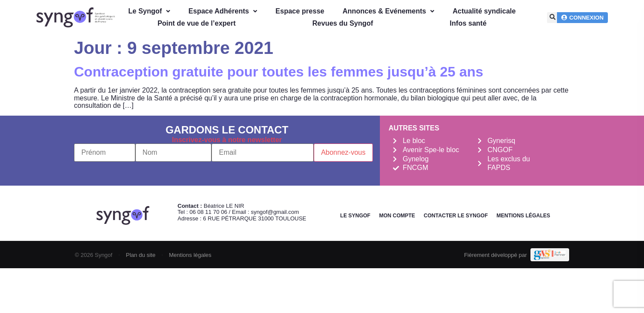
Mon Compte (397, 216)
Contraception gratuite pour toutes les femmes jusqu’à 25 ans (279, 72)
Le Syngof (149, 11)
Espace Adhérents (223, 11)
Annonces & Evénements (388, 11)
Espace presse (300, 11)
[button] (552, 18)
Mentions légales (523, 216)
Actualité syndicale (484, 11)
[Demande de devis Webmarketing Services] (550, 255)
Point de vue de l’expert (197, 23)
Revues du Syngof (343, 23)
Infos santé (468, 23)
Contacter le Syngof (456, 216)
